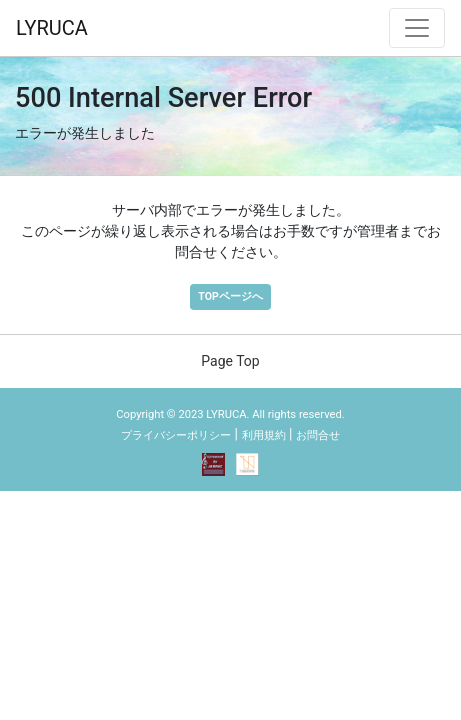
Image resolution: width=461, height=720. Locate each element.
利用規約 (264, 435)
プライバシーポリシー (176, 435)
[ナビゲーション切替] (417, 28)
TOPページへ (230, 296)
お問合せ (318, 435)
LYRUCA (52, 28)
